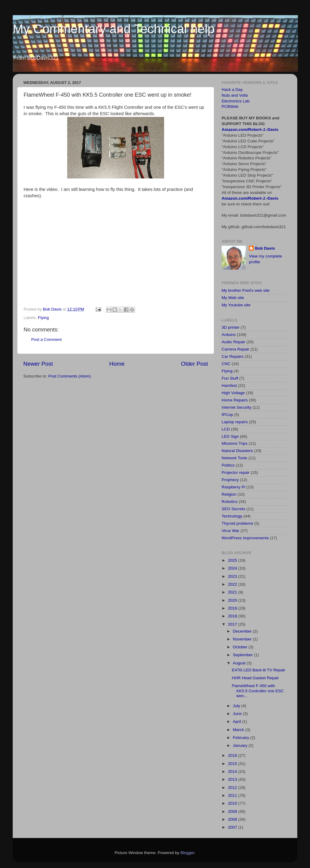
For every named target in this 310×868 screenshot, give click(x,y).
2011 (233, 795)
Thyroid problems (237, 523)
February (242, 738)
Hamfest (229, 386)
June (238, 714)
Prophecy (230, 480)
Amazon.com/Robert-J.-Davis (250, 130)
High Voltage (233, 393)
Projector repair (236, 472)
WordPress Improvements (245, 538)
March (239, 730)
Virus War (231, 531)
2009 (233, 811)
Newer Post (38, 364)
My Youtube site (236, 305)
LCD (226, 429)
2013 (233, 779)
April (237, 722)
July (237, 706)
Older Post (195, 364)
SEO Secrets (233, 509)
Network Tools (234, 458)
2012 (233, 788)
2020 (233, 600)
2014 (233, 772)
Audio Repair (233, 342)
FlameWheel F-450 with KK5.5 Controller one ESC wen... (258, 691)
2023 (233, 576)
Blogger (187, 853)
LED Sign (230, 436)
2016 (233, 755)
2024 (233, 568)
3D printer (231, 327)
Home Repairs (235, 400)
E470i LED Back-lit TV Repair (259, 670)
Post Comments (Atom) (70, 376)
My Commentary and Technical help (114, 29)
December (243, 631)
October (241, 647)
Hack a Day (232, 90)
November (243, 639)
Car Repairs (232, 356)
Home (117, 364)
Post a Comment (46, 339)
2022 (233, 584)
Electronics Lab (236, 101)
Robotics (230, 502)
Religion (229, 494)
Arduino (229, 335)
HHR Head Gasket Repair (255, 678)
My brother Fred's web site (246, 290)
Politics (228, 465)
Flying (43, 318)
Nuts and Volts (235, 95)
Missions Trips (235, 443)
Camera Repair (236, 349)
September (243, 655)
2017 (233, 624)
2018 (233, 616)
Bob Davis (265, 248)
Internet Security (236, 407)
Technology (232, 516)
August (240, 663)
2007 (233, 827)
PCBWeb (230, 106)
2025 (233, 560)
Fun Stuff (230, 378)
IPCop (227, 415)
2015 (233, 764)
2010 (233, 803)
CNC (226, 364)
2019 (233, 608)
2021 (233, 592)
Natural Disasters (237, 451)
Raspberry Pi (233, 487)
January (241, 745)
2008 (233, 819)
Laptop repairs (235, 422)
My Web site (233, 298)
